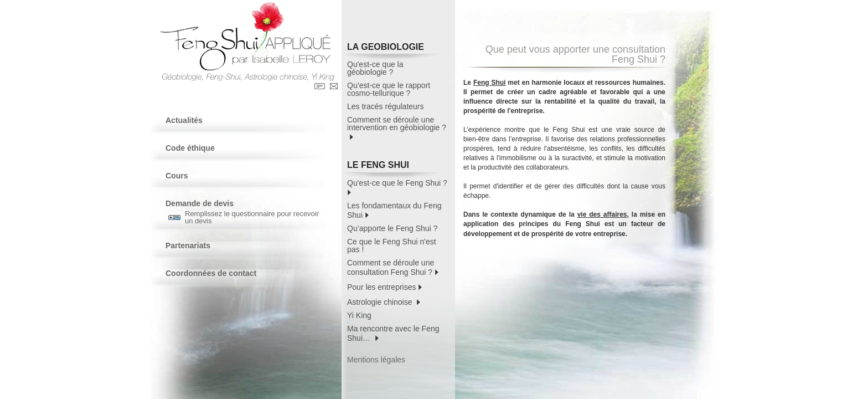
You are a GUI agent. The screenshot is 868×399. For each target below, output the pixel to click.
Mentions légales (376, 360)
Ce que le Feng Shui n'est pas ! (392, 245)
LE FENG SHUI (394, 167)
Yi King (359, 315)
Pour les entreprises (384, 286)
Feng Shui (490, 83)
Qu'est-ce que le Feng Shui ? (398, 187)
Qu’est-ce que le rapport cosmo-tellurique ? (389, 89)
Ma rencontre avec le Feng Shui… (393, 333)
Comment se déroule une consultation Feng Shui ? (393, 267)
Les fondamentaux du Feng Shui (394, 210)
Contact (334, 86)
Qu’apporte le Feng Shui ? (392, 228)
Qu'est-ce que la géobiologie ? (375, 68)
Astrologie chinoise (384, 301)
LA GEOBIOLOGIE (394, 48)
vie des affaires (602, 214)
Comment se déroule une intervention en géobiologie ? (397, 128)
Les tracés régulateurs (386, 106)
